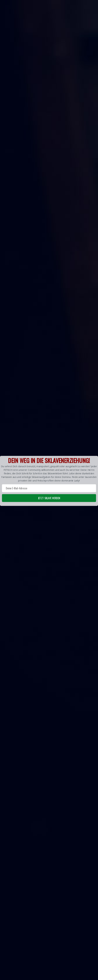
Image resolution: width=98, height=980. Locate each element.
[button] (49, 481)
